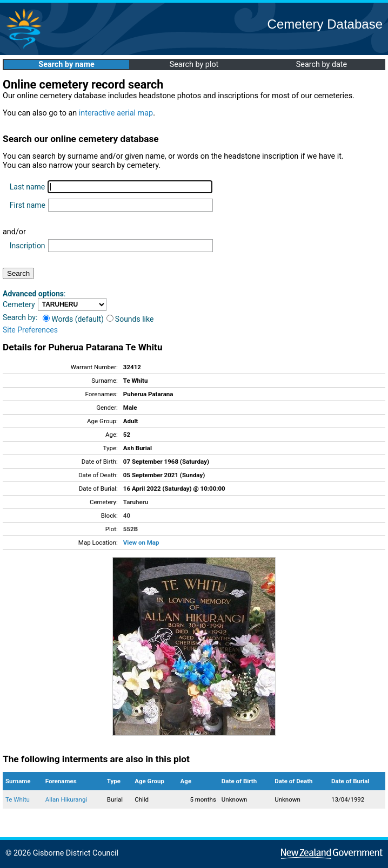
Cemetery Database (325, 24)
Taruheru (136, 502)
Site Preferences (30, 330)
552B (131, 529)
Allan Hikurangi (66, 799)
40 (127, 516)
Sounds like (130, 319)
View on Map (141, 542)
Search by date (322, 65)
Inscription (28, 246)
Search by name (66, 65)
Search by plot (194, 65)
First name (28, 205)
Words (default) (73, 319)
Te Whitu (18, 799)
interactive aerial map (116, 113)
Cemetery (19, 304)
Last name (27, 187)
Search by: (20, 317)
